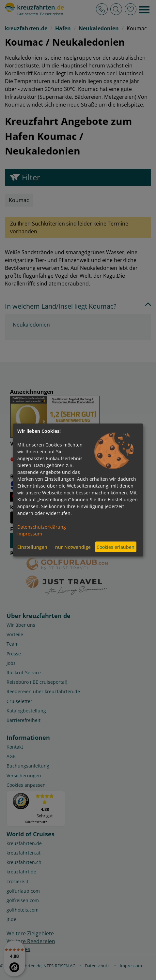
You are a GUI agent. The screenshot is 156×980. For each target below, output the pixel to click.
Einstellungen (32, 547)
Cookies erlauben (116, 547)
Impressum (30, 534)
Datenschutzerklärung (42, 527)
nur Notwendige (73, 547)
